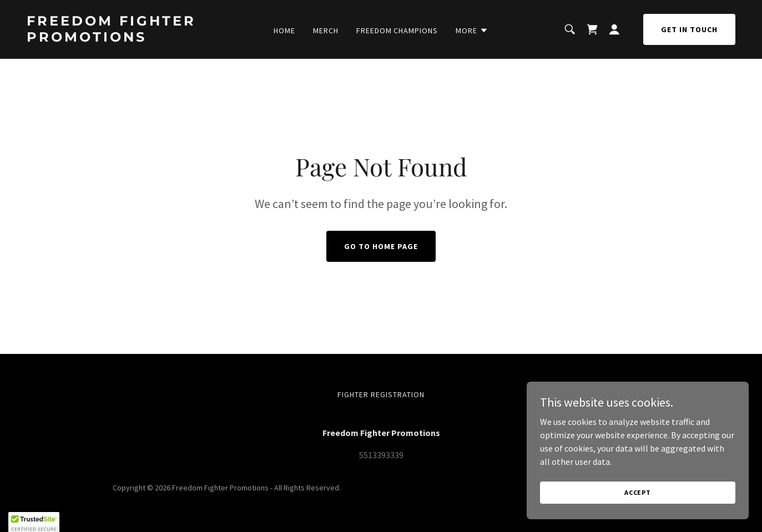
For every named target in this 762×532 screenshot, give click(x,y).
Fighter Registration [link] (381, 394)
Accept (638, 500)
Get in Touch (689, 29)
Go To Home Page (381, 246)
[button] (472, 31)
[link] (121, 38)
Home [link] (284, 31)
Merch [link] (326, 31)
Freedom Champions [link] (397, 31)
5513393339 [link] (381, 455)
